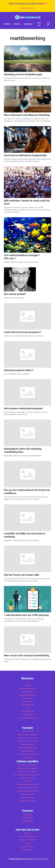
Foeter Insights (28, 846)
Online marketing (28, 698)
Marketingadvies (28, 821)
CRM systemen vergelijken (27, 765)
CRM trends (27, 701)
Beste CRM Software (28, 778)
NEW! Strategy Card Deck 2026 (26, 4)
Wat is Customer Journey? (27, 738)
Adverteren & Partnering (28, 837)
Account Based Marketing (28, 718)
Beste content (27, 850)
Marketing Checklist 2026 (28, 748)
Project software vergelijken (27, 768)
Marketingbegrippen (28, 751)
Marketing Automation (28, 695)
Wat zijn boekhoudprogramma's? (27, 784)
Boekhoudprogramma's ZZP (28, 791)
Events (28, 843)
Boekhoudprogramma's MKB (28, 788)
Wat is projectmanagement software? (28, 775)
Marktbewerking (27, 692)
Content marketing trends (28, 689)
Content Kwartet (28, 818)
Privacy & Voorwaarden (28, 840)
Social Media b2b (27, 711)
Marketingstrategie (28, 705)
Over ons (28, 833)
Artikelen (7, 24)
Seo (28, 708)
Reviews (17, 24)
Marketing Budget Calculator (28, 754)
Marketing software (27, 798)
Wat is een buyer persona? (27, 741)
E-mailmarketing (27, 731)
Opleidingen (28, 24)
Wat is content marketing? (28, 735)
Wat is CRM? (28, 781)
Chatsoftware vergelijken (27, 771)
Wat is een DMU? (28, 744)
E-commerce (28, 685)
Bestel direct (28, 8)
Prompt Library (28, 757)
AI (27, 682)
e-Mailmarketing (28, 715)
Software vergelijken (28, 794)
